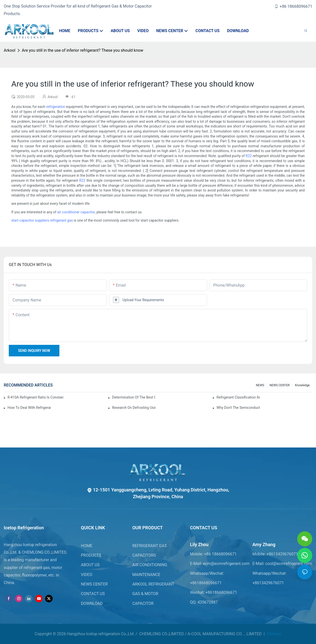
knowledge (302, 385)
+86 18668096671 (293, 6)
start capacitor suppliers (30, 220)
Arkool (10, 50)
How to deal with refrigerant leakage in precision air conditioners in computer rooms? (29, 408)
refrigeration (56, 107)
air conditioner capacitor (76, 212)
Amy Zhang (264, 544)
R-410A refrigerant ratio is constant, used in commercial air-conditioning (36, 397)
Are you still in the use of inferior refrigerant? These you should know (83, 50)
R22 (249, 156)
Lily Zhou (199, 544)
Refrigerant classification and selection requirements (238, 397)
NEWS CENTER (280, 385)
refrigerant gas (62, 220)
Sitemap (274, 634)
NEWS (260, 385)
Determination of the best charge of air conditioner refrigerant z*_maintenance (134, 397)
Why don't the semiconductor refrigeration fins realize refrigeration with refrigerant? (238, 408)
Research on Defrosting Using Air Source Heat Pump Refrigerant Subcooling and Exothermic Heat (134, 408)
